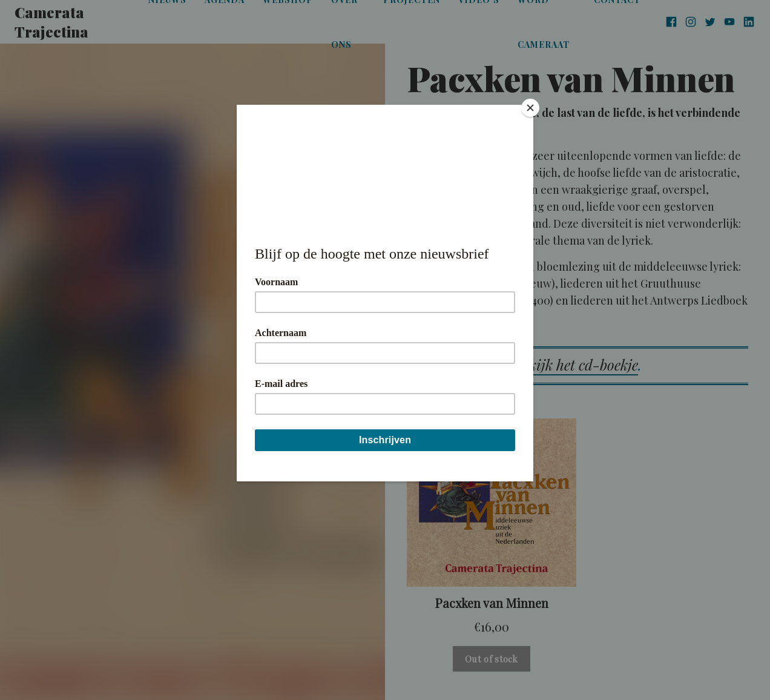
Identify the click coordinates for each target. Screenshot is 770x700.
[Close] (530, 108)
